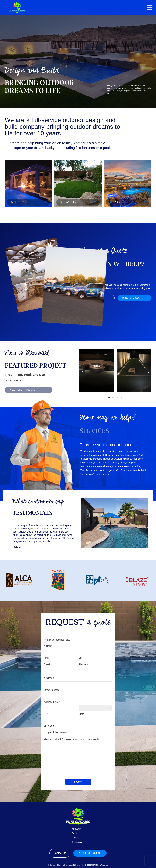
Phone (83, 665)
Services (76, 833)
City (46, 714)
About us (76, 829)
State (81, 714)
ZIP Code (49, 726)
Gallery (75, 838)
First (46, 658)
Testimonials (78, 842)
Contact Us (60, 853)
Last (81, 658)
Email (48, 665)
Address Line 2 (52, 702)
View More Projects (22, 390)
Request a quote (133, 298)
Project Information (55, 732)
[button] (150, 7)
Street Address (52, 690)
